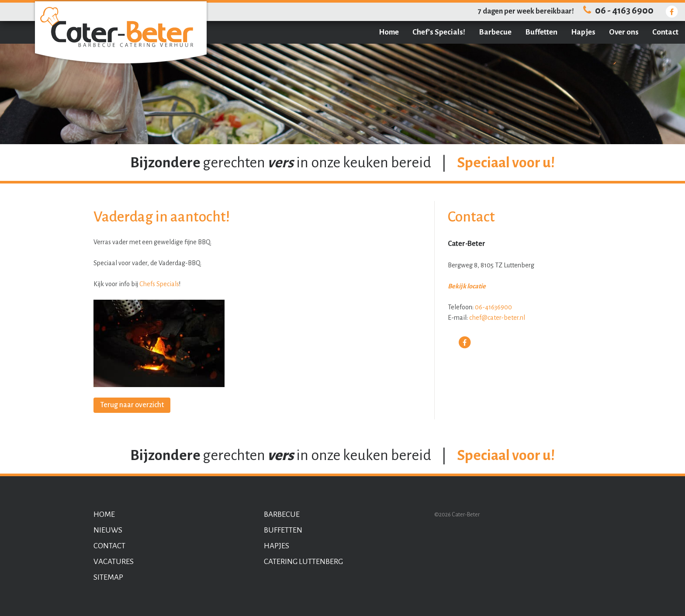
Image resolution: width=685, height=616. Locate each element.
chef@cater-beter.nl (497, 318)
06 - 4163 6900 (617, 11)
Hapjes (583, 32)
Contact (665, 32)
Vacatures (114, 562)
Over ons (624, 32)
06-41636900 (493, 307)
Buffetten (541, 32)
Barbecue (495, 32)
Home (389, 32)
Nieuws (108, 530)
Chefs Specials (159, 284)
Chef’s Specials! (439, 32)
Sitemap (108, 577)
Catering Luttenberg (303, 562)
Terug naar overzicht (132, 405)
